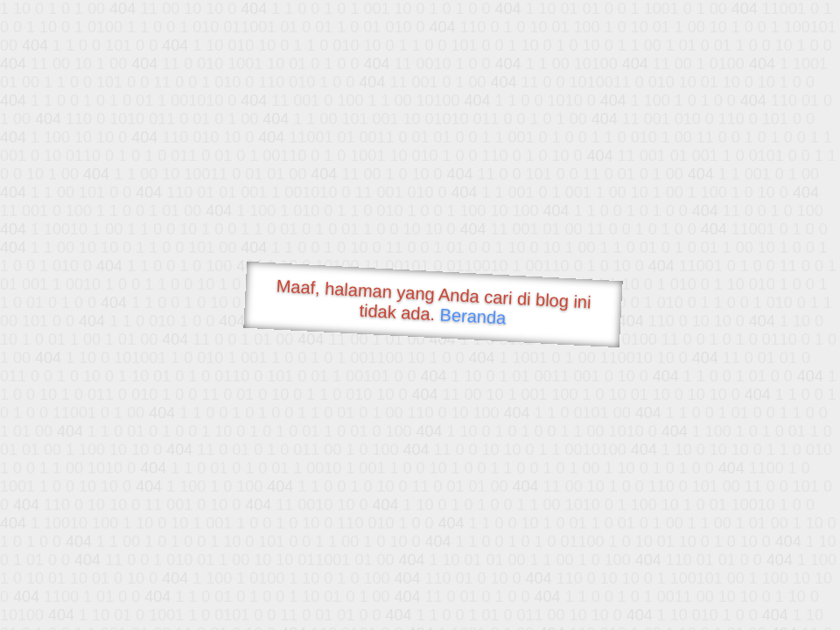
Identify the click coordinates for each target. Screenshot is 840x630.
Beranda (473, 316)
